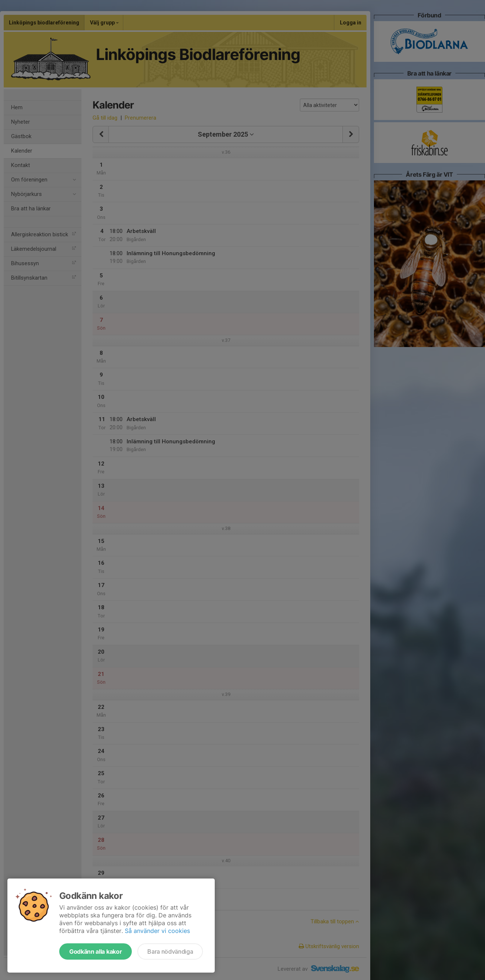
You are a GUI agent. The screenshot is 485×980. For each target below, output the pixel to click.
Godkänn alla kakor (96, 951)
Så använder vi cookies (157, 931)
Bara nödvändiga (170, 951)
